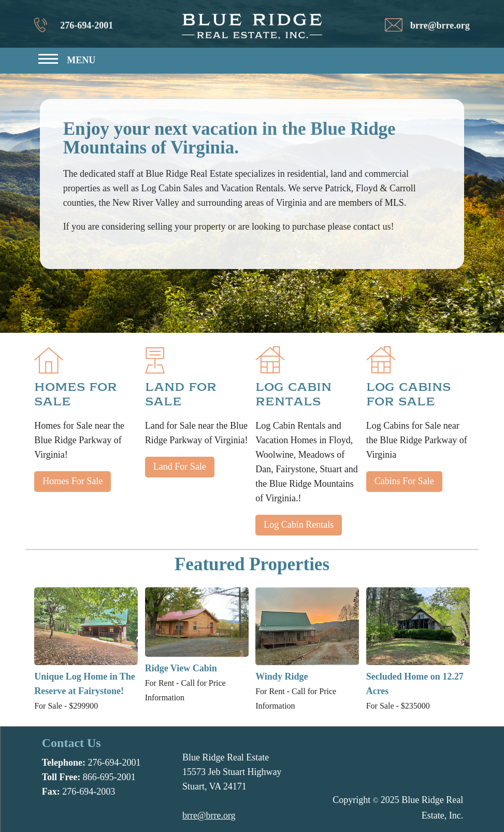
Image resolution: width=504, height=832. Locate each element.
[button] (66, 62)
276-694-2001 (87, 25)
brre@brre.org (440, 25)
